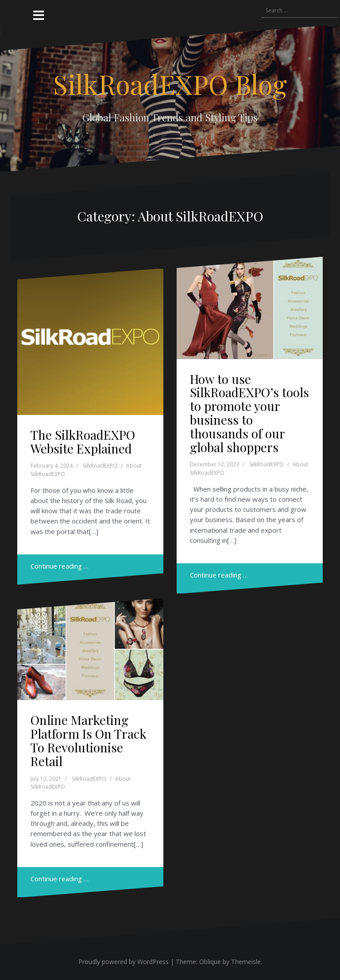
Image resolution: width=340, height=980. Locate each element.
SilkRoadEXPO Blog (170, 84)
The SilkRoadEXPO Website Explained (83, 442)
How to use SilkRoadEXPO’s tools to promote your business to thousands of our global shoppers (249, 413)
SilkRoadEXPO (100, 466)
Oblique (210, 962)
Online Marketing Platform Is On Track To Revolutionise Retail (89, 740)
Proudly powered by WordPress (124, 962)
